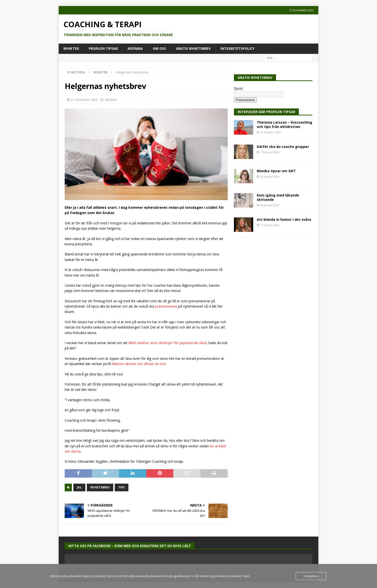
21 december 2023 (84, 100)
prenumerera (166, 306)
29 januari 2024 (270, 176)
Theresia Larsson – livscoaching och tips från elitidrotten (285, 124)
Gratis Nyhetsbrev (193, 48)
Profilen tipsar (103, 48)
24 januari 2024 (270, 205)
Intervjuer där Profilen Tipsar (266, 112)
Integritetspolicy (237, 48)
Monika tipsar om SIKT (276, 171)
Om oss (159, 48)
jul (79, 487)
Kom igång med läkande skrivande (278, 197)
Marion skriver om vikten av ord (139, 364)
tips (122, 487)
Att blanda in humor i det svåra (284, 219)
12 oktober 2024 (270, 132)
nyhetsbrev (100, 487)
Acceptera (311, 576)
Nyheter (71, 48)
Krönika (135, 48)
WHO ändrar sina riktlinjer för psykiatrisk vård (167, 343)
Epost (238, 88)
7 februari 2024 (270, 152)
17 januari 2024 (270, 225)
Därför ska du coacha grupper (283, 147)
